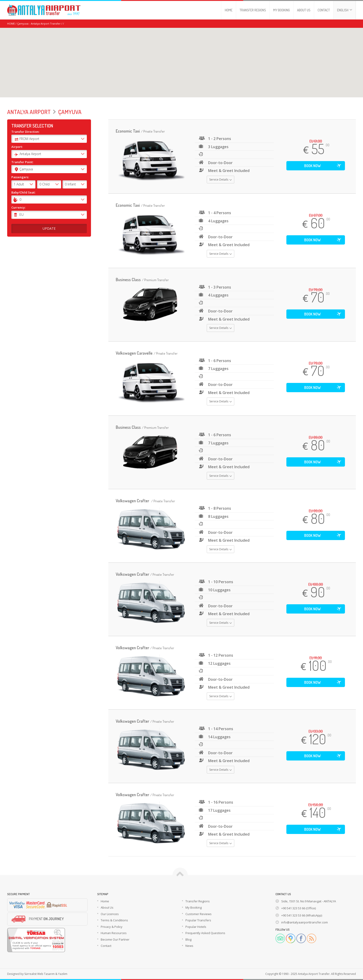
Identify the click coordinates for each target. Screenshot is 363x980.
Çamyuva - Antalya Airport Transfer (39, 24)
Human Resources (114, 933)
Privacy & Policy (112, 927)
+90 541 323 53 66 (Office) (299, 908)
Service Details (221, 180)
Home (105, 901)
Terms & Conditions (114, 920)
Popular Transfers (198, 920)
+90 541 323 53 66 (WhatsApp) (302, 915)
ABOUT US (304, 10)
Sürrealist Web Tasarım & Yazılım (46, 974)
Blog (188, 939)
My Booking (194, 907)
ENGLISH (345, 10)
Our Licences (110, 914)
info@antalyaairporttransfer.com (305, 922)
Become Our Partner (115, 939)
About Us (107, 907)
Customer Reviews (199, 914)
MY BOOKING (282, 10)
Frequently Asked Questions (205, 933)
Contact (106, 946)
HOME (229, 10)
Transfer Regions (198, 901)
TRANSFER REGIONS (253, 10)
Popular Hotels (196, 927)
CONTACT (324, 10)
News (189, 946)
